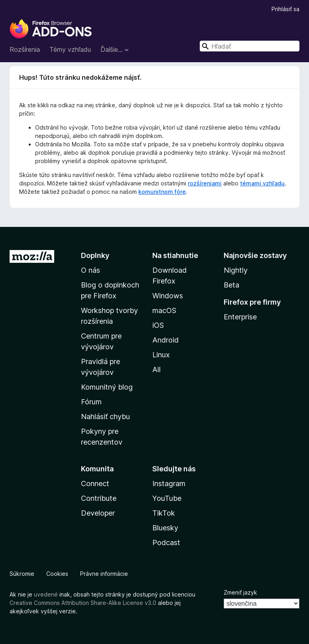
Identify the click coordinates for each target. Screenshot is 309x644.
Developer (98, 513)
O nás (91, 270)
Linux (161, 355)
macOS (164, 310)
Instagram (169, 483)
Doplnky (95, 255)
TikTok (164, 513)
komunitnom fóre (162, 192)
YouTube (167, 498)
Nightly (236, 270)
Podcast (166, 543)
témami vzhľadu (262, 183)
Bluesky (165, 528)
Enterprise (240, 317)
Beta (231, 285)
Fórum (91, 402)
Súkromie (22, 574)
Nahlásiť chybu (105, 417)
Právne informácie (104, 574)
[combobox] (250, 46)
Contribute (99, 498)
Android (165, 340)
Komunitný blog (107, 387)
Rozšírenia (25, 49)
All (156, 369)
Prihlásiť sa (285, 9)
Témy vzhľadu (70, 49)
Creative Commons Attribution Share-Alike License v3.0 (83, 603)
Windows (168, 296)
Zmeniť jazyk (240, 592)
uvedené (46, 594)
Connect (95, 483)
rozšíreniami (205, 183)
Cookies (57, 574)
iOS (158, 325)
